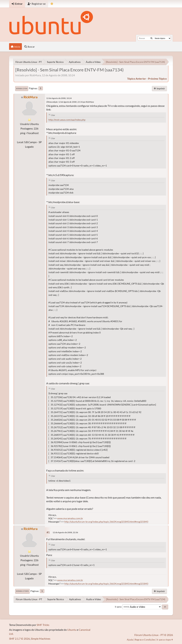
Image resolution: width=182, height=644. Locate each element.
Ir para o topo (22, 591)
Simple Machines (41, 639)
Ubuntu (72, 630)
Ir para (118, 607)
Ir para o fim (22, 89)
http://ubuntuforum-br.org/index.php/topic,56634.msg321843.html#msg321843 (106, 522)
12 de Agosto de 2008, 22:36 (65, 532)
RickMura (31, 97)
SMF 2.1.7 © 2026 (19, 639)
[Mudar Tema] (52, 4)
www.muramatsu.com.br (70, 518)
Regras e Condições (145, 640)
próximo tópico (157, 79)
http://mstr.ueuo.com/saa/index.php (67, 120)
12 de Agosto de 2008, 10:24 (59, 98)
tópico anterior (137, 79)
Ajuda (130, 640)
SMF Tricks (43, 625)
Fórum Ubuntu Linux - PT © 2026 (154, 635)
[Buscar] (151, 38)
